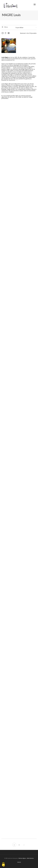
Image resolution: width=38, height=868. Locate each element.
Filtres (6, 27)
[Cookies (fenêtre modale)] (3, 865)
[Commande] (26, 28)
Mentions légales (22, 858)
